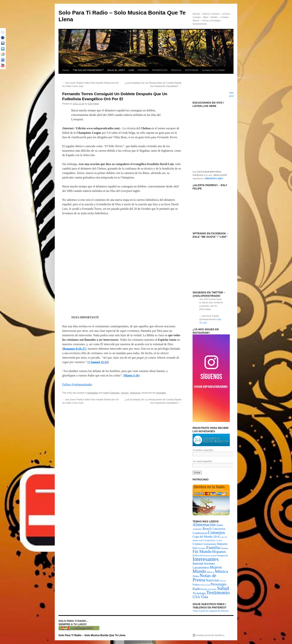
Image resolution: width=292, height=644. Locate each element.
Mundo (199, 571)
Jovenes (209, 563)
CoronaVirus (209, 540)
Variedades (93, 393)
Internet (198, 563)
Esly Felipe (93, 104)
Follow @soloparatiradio (77, 384)
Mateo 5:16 (131, 375)
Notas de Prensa (204, 578)
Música (222, 571)
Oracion (125, 393)
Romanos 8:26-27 (74, 349)
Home (66, 70)
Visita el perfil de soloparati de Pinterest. (211, 611)
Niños (196, 576)
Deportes (115, 393)
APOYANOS (192, 70)
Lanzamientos (201, 568)
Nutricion (212, 580)
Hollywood (198, 556)
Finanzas (224, 548)
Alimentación (204, 525)
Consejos (216, 532)
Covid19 (219, 541)
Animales (197, 529)
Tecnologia (199, 593)
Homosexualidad (210, 556)
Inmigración (223, 556)
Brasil (207, 529)
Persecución (205, 585)
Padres (196, 585)
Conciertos (219, 529)
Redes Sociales (209, 589)
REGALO (176, 70)
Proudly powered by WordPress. (211, 635)
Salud (223, 588)
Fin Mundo (202, 552)
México (211, 572)
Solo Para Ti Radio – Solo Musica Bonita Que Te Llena (92, 635)
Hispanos (219, 552)
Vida (204, 597)
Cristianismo (209, 544)
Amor (219, 525)
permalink (161, 393)
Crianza (197, 544)
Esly (195, 548)
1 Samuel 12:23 (98, 362)
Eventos (202, 548)
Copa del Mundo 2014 (206, 537)
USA (196, 597)
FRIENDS (143, 70)
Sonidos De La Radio (214, 70)
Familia (213, 548)
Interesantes (206, 559)
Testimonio (135, 393)
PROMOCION (160, 70)
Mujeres (216, 567)
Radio (197, 589)
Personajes (219, 584)
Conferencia (200, 533)
